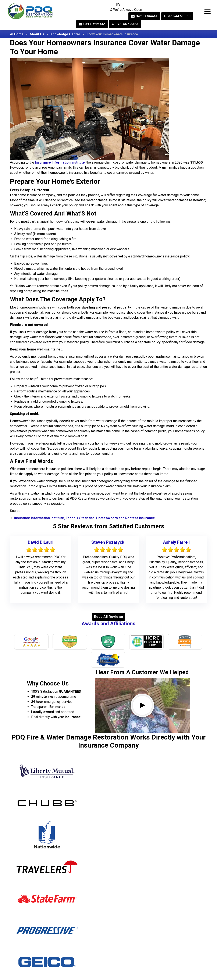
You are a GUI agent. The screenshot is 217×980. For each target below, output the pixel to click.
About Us (37, 34)
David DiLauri (41, 542)
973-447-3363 (177, 16)
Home (17, 34)
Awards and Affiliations (108, 624)
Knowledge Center (65, 34)
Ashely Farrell (176, 542)
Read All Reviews (109, 617)
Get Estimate (144, 16)
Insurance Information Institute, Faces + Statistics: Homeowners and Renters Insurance (85, 518)
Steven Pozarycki (108, 542)
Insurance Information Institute (60, 162)
